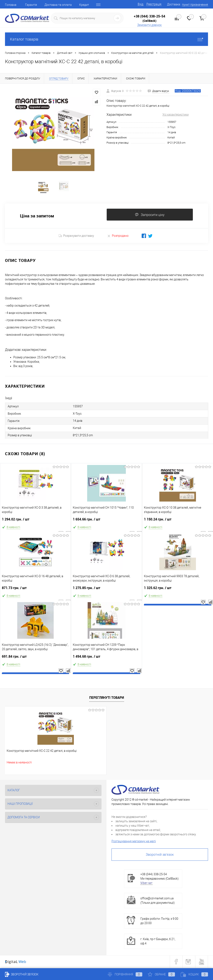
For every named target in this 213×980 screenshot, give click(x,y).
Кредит (84, 5)
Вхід (141, 4)
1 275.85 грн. (106, 590)
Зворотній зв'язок (160, 855)
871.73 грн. (35, 590)
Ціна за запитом (37, 216)
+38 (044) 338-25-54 (149, 16)
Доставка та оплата (58, 5)
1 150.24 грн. (178, 522)
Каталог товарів (106, 39)
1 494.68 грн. (106, 659)
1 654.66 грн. (106, 522)
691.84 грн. (35, 659)
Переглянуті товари (107, 698)
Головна (11, 5)
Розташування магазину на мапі (134, 842)
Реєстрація (154, 4)
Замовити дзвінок (149, 25)
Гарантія (31, 5)
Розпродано (118, 236)
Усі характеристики (176, 115)
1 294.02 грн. (35, 522)
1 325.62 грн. (178, 590)
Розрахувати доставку (76, 236)
